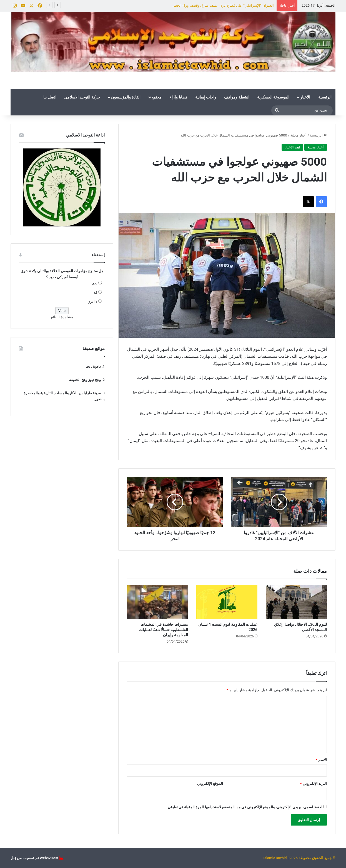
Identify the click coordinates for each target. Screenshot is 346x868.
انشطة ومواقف (237, 97)
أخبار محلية (298, 135)
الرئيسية (325, 97)
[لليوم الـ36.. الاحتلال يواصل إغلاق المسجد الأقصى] (296, 602)
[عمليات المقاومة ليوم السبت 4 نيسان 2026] (227, 602)
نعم (95, 283)
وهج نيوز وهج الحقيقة (85, 380)
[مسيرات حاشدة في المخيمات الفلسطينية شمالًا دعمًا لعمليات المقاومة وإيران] (157, 602)
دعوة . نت (93, 366)
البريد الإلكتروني (314, 784)
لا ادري (92, 301)
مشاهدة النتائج (62, 317)
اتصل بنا (50, 97)
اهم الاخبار (292, 147)
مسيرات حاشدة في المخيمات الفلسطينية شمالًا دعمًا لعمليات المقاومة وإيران (164, 630)
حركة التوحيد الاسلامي (82, 97)
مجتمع (157, 97)
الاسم (321, 760)
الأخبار (305, 97)
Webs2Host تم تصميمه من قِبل (34, 858)
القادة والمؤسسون (126, 97)
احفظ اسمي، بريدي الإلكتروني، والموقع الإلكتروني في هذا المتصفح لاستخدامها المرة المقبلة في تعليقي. (245, 807)
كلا (96, 292)
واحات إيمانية (206, 97)
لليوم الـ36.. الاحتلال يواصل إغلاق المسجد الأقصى (237, 5)
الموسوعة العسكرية (273, 97)
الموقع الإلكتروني (210, 784)
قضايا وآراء (178, 97)
